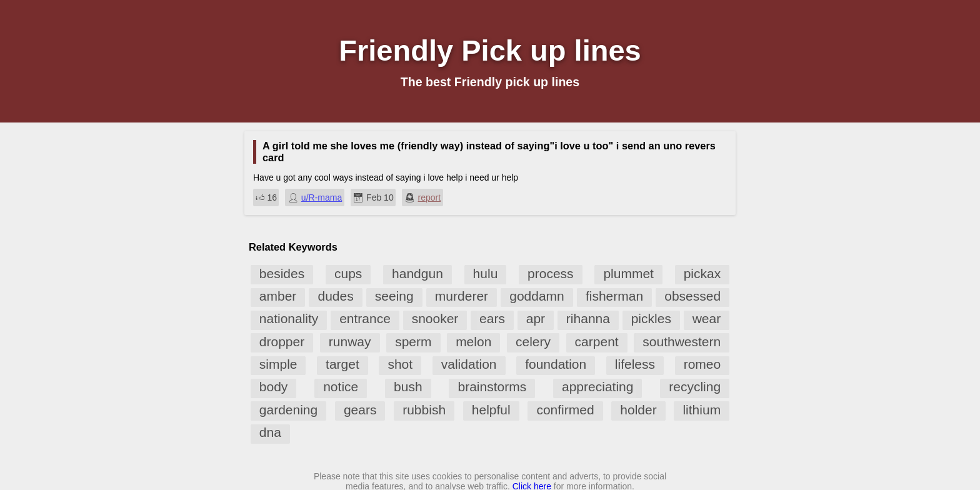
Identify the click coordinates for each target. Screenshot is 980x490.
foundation (556, 364)
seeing (394, 296)
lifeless (635, 364)
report (430, 197)
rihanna (588, 318)
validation (469, 364)
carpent (597, 342)
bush (408, 387)
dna (270, 432)
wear (707, 318)
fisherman (614, 296)
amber (278, 296)
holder (638, 410)
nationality (289, 318)
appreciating (597, 387)
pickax (702, 273)
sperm (413, 342)
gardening (288, 410)
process (551, 273)
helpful (491, 410)
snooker (435, 318)
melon (473, 342)
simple (278, 364)
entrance (365, 318)
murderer (462, 296)
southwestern (682, 342)
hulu (486, 273)
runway (350, 342)
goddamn (537, 296)
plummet (628, 273)
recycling (695, 387)
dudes (335, 296)
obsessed (692, 296)
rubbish (424, 410)
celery (533, 342)
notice (341, 387)
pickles (651, 318)
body (274, 387)
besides (282, 273)
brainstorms (492, 387)
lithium (702, 410)
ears (492, 318)
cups (348, 273)
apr (536, 318)
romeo (702, 364)
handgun (417, 273)
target (342, 364)
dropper (282, 342)
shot (400, 364)
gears (360, 410)
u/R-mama (322, 197)
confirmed (565, 410)
